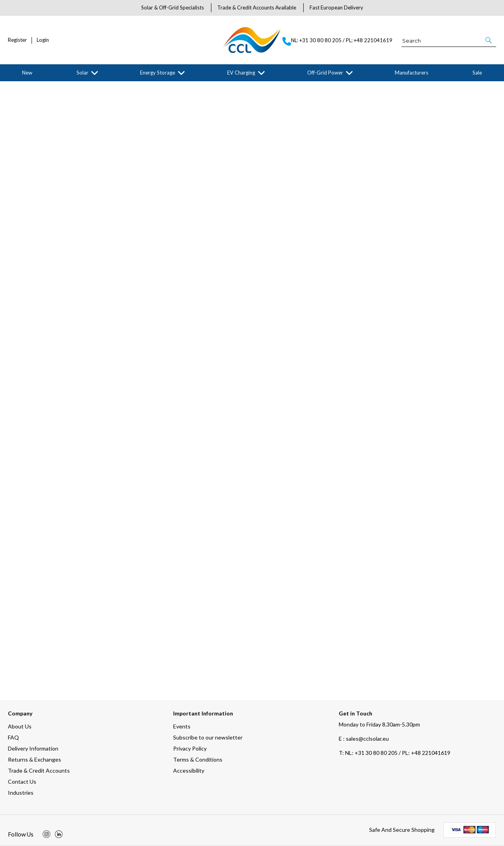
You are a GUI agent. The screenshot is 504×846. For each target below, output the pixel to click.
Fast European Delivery (336, 7)
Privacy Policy (190, 748)
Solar (82, 73)
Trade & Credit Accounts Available (257, 7)
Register (17, 40)
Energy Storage (158, 73)
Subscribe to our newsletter (208, 737)
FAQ (13, 737)
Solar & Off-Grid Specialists (173, 7)
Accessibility (189, 770)
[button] (489, 40)
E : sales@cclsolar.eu (364, 739)
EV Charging (241, 73)
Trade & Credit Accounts (39, 770)
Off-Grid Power (325, 73)
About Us (20, 726)
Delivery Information (33, 748)
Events (182, 726)
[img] (47, 834)
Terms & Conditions (198, 759)
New (27, 73)
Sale (477, 73)
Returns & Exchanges (35, 759)
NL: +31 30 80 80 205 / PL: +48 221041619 (395, 753)
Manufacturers (412, 73)
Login (43, 40)
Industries (21, 793)
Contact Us (22, 782)
